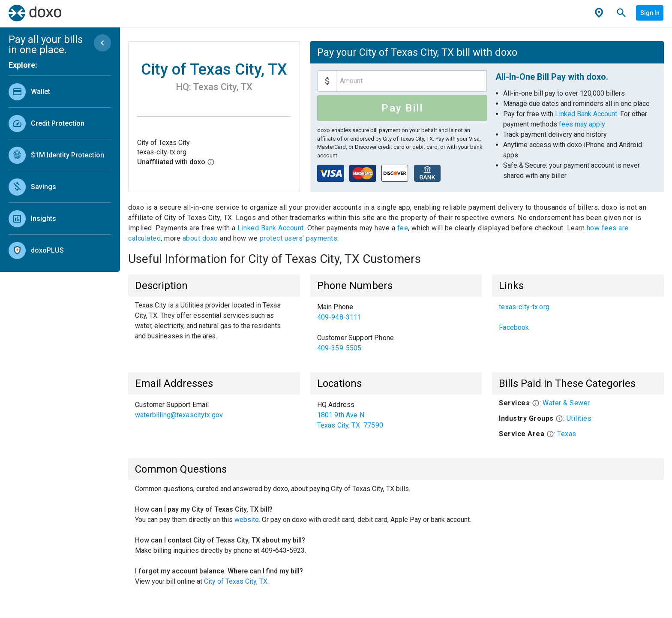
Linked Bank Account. (272, 228)
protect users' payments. (299, 238)
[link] (60, 92)
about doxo (200, 238)
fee (403, 228)
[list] (60, 169)
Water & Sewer (566, 403)
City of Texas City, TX (236, 581)
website (247, 520)
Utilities (579, 418)
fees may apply (582, 124)
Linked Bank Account (586, 114)
